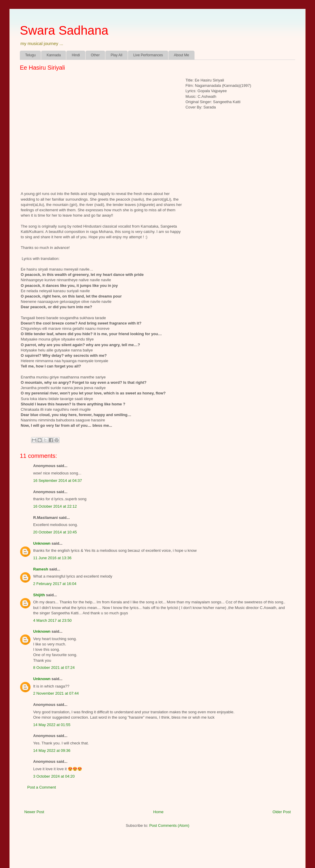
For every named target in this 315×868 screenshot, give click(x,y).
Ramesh (41, 569)
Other (95, 55)
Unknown (42, 543)
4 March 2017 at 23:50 (52, 620)
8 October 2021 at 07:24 (54, 668)
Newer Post (34, 812)
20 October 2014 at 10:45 (55, 532)
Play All (116, 55)
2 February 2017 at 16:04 (55, 584)
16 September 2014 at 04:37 (58, 481)
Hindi (76, 55)
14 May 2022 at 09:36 (52, 750)
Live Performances (148, 55)
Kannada (54, 55)
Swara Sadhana (64, 30)
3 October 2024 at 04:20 (54, 776)
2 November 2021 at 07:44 (56, 693)
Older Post (282, 812)
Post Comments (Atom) (169, 825)
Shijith (39, 595)
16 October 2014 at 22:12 (55, 506)
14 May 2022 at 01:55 (52, 725)
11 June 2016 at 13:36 (52, 558)
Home (159, 812)
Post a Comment (42, 787)
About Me (181, 55)
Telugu (30, 55)
